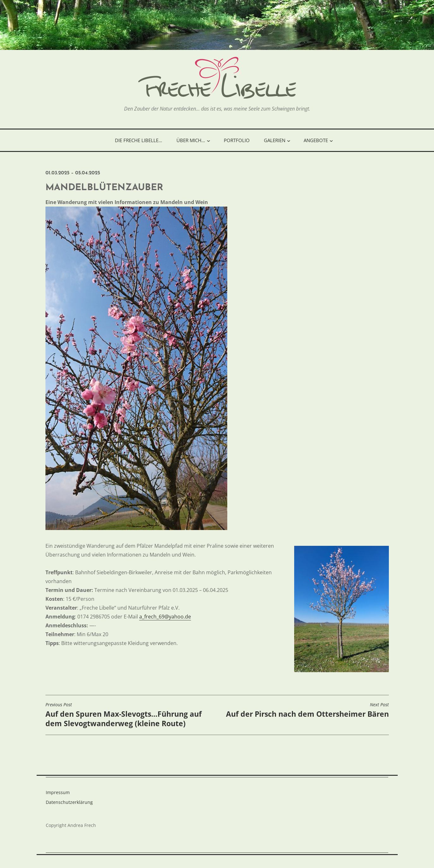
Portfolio (237, 140)
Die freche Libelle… (139, 140)
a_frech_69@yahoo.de (165, 617)
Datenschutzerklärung (69, 802)
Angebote (316, 140)
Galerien (275, 140)
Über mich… (191, 140)
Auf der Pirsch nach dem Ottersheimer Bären (307, 710)
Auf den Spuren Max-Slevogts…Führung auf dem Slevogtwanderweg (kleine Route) (130, 715)
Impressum (58, 792)
